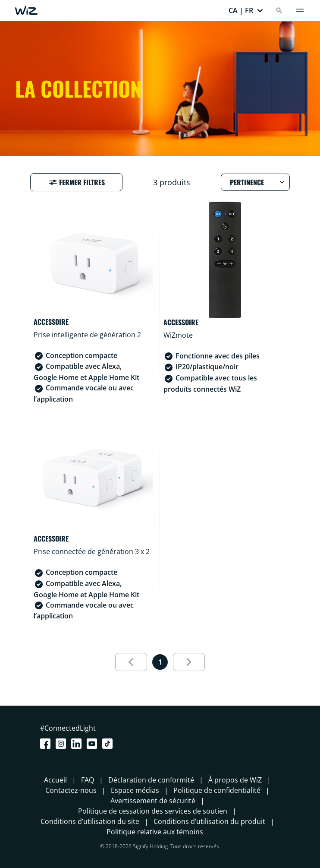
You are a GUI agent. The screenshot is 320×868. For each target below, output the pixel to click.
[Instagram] (63, 744)
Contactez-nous (71, 790)
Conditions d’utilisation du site (90, 821)
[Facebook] (47, 744)
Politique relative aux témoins (155, 832)
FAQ (88, 780)
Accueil (55, 780)
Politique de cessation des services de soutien (153, 811)
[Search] (279, 10)
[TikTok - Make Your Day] (109, 744)
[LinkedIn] (78, 744)
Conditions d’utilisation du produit (209, 821)
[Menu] (300, 10)
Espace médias (135, 790)
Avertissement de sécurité (153, 801)
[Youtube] (94, 744)
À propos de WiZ (235, 780)
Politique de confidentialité (217, 790)
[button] (246, 10)
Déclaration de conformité (151, 780)
